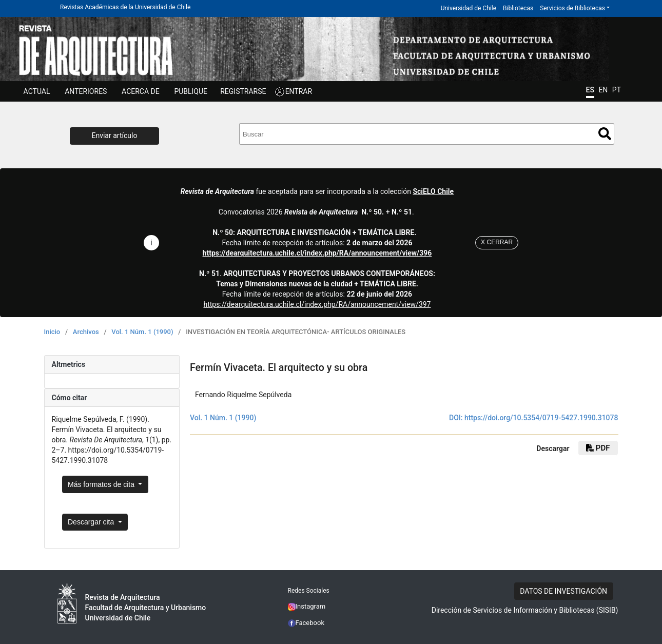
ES (590, 90)
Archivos (86, 332)
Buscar (605, 134)
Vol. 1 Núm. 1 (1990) (142, 332)
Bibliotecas (518, 8)
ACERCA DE (141, 91)
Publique (191, 91)
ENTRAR (299, 91)
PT (617, 90)
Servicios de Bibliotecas (572, 8)
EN (603, 90)
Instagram (307, 606)
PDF (598, 448)
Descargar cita (92, 522)
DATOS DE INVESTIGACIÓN (563, 591)
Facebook (306, 623)
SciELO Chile (433, 191)
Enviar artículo (115, 135)
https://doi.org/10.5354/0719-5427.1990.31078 (541, 418)
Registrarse (243, 91)
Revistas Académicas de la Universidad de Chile (125, 7)
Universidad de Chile (469, 8)
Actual (37, 91)
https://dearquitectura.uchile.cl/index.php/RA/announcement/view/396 (317, 253)
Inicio (52, 332)
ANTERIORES (86, 91)
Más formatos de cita (102, 484)
